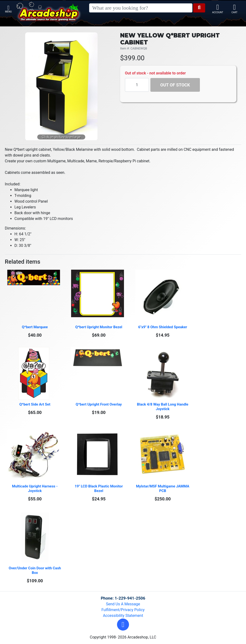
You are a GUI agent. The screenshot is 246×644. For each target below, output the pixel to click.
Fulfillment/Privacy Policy (123, 610)
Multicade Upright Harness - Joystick (35, 489)
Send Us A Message (123, 604)
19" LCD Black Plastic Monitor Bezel (99, 489)
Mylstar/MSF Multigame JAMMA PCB (163, 489)
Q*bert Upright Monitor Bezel (99, 327)
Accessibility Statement (123, 616)
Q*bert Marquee (35, 327)
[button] (123, 625)
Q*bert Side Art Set (35, 404)
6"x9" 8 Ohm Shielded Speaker (163, 327)
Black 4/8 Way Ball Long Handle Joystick (163, 407)
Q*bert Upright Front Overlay (99, 404)
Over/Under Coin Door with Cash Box (35, 570)
